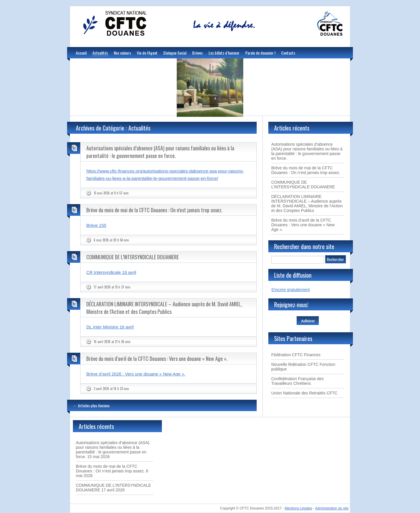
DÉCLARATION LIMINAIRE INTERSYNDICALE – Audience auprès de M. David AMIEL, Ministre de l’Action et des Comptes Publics (164, 308)
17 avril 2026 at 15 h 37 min (112, 287)
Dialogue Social (175, 53)
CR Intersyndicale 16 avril (111, 272)
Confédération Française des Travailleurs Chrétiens (297, 381)
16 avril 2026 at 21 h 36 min (112, 342)
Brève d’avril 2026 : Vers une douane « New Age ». (136, 374)
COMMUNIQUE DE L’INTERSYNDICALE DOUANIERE (133, 257)
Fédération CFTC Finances (296, 355)
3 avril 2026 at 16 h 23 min (111, 389)
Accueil (81, 53)
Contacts (288, 53)
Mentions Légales (298, 508)
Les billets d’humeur (224, 53)
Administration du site (332, 508)
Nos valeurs (122, 53)
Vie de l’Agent (147, 53)
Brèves (197, 53)
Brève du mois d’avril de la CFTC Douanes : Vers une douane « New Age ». (157, 359)
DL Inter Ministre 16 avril (110, 327)
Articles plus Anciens (91, 405)
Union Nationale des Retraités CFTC (304, 393)
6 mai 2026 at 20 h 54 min (111, 240)
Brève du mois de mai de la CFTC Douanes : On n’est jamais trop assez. (154, 210)
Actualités (100, 53)
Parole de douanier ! (260, 53)
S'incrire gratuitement (290, 290)
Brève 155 (96, 225)
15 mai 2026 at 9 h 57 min (111, 193)
